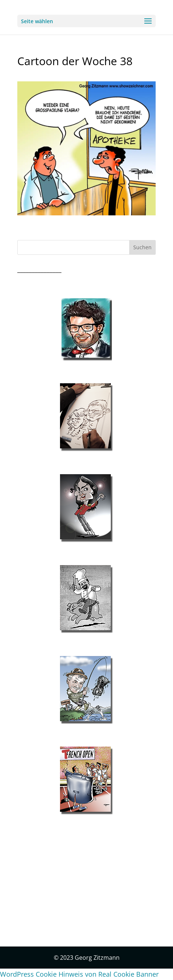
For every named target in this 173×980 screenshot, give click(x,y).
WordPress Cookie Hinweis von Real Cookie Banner (79, 974)
